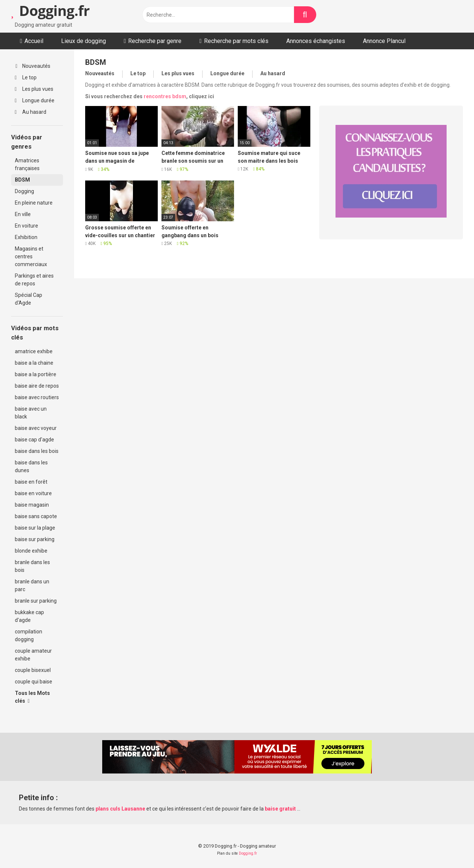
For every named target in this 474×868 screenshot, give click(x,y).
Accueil (34, 41)
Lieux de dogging (84, 41)
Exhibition (26, 237)
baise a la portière (36, 374)
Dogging (24, 191)
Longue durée (35, 100)
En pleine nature (34, 203)
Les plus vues (34, 89)
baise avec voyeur (36, 428)
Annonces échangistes (316, 41)
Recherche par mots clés (236, 41)
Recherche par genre (155, 41)
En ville (23, 214)
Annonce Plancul (384, 41)
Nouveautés (33, 66)
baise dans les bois (37, 451)
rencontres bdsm (165, 96)
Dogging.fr (50, 10)
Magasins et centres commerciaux (31, 256)
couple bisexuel (33, 670)
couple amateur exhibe (33, 655)
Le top (26, 77)
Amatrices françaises (27, 164)
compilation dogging (29, 635)
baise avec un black (31, 413)
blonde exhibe (31, 551)
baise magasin (32, 505)
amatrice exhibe (34, 351)
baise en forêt (31, 482)
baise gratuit (280, 809)
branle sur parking (36, 601)
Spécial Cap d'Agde (29, 299)
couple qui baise (34, 682)
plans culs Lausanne (120, 809)
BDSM (22, 180)
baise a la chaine (34, 363)
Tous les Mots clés (32, 697)
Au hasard (31, 112)
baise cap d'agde (34, 440)
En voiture (26, 226)
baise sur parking (35, 539)
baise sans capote (36, 516)
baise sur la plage (35, 528)
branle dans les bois (32, 566)
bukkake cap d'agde (29, 616)
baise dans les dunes (31, 466)
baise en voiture (33, 493)
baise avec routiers (37, 397)
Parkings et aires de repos (34, 280)
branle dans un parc (32, 585)
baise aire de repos (37, 386)
